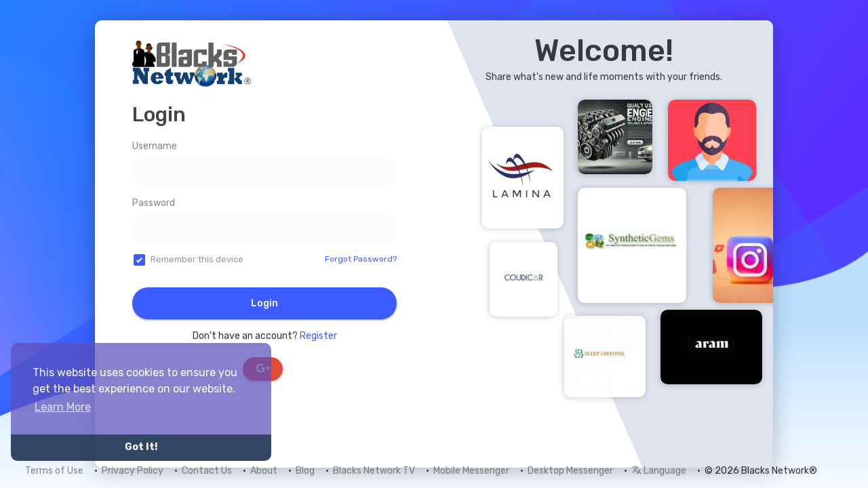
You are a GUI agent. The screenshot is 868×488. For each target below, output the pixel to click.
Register (318, 336)
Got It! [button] (141, 447)
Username (155, 146)
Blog (305, 471)
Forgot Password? (361, 259)
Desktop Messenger (570, 471)
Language (659, 471)
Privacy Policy (133, 471)
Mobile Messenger (471, 471)
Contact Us (207, 471)
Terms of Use (54, 471)
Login (264, 303)
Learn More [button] (63, 407)
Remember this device (197, 259)
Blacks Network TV (374, 471)
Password (154, 203)
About (264, 471)
